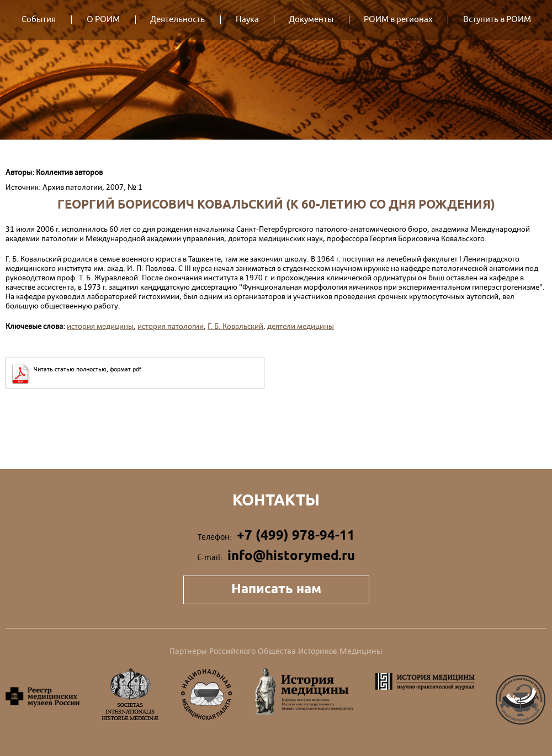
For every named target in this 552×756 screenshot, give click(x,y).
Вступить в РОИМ (497, 20)
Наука (247, 20)
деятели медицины (301, 326)
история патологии (171, 326)
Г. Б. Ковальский (235, 326)
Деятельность (177, 20)
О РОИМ (103, 20)
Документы (311, 20)
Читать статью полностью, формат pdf (87, 369)
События (39, 20)
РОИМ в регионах (398, 20)
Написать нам (276, 589)
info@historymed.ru (291, 555)
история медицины (100, 326)
